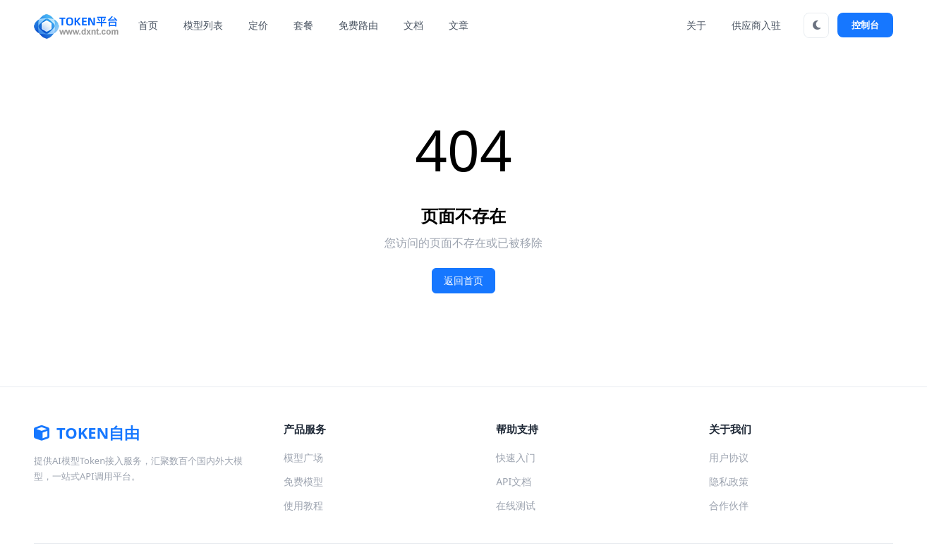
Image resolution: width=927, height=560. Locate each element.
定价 (258, 25)
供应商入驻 (756, 25)
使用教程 (303, 505)
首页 (148, 25)
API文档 (514, 481)
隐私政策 (729, 481)
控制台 (865, 25)
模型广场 (303, 457)
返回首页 (464, 281)
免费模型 (303, 481)
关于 (696, 25)
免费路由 (358, 25)
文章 (459, 25)
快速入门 (516, 457)
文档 (413, 25)
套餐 (303, 25)
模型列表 (203, 25)
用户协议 (729, 457)
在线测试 (516, 505)
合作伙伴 (729, 505)
